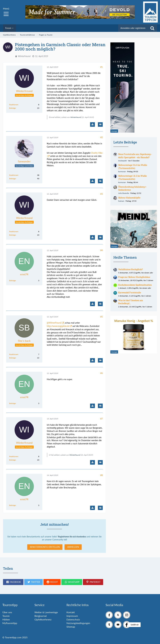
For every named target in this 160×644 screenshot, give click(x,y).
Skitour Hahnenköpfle (129, 198)
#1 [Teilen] (102, 67)
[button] (13, 582)
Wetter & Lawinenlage (46, 612)
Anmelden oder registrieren (133, 28)
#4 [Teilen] (102, 250)
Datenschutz (73, 619)
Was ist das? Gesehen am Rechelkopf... (131, 302)
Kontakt (71, 612)
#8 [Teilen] (102, 475)
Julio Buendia (124, 193)
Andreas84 (122, 161)
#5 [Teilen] (102, 317)
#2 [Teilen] (102, 137)
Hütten (6, 619)
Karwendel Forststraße (130, 293)
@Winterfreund (54, 323)
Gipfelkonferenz (43, 619)
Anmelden (73, 547)
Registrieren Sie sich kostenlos (72, 537)
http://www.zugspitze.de (58, 326)
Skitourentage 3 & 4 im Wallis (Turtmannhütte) (133, 167)
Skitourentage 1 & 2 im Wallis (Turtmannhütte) (132, 177)
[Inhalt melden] (92, 124)
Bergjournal (41, 616)
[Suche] (152, 28)
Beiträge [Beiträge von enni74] (12, 281)
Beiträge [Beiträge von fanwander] (12, 179)
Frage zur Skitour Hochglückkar (134, 277)
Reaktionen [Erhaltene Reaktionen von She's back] (14, 354)
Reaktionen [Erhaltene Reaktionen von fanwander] (14, 175)
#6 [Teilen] (102, 373)
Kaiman (121, 201)
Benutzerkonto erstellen (45, 547)
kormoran (122, 171)
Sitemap (71, 627)
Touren (6, 616)
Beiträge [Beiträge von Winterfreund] (12, 108)
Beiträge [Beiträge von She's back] (12, 358)
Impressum (72, 616)
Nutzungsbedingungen (78, 623)
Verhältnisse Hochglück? (131, 269)
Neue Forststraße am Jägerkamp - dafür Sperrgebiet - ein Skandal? (135, 156)
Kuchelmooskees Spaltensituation (135, 285)
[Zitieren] (100, 124)
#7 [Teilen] (102, 419)
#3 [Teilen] (102, 194)
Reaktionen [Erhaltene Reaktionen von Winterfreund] (14, 105)
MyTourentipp (10, 623)
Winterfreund (24, 56)
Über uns (7, 612)
